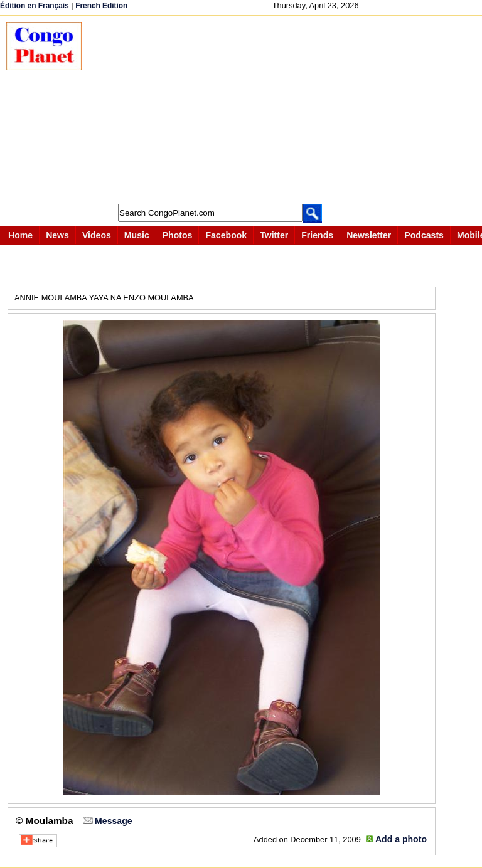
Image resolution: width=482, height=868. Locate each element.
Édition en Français (35, 6)
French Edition (101, 6)
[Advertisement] (288, 110)
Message (113, 821)
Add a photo (401, 839)
